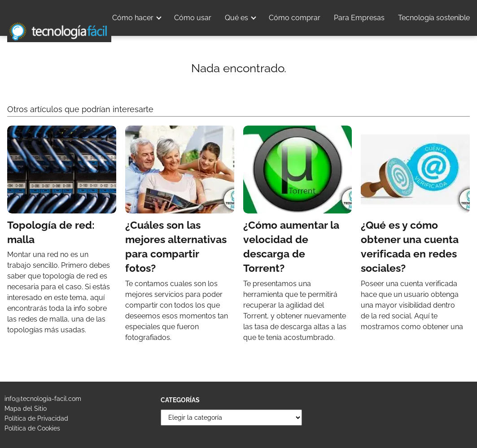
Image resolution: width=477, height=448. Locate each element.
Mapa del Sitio (26, 409)
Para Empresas (359, 18)
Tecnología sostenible (434, 18)
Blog (462, 45)
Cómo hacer (133, 18)
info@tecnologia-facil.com (43, 399)
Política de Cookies (32, 428)
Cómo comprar (295, 18)
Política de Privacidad (36, 418)
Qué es (236, 18)
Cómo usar (193, 18)
